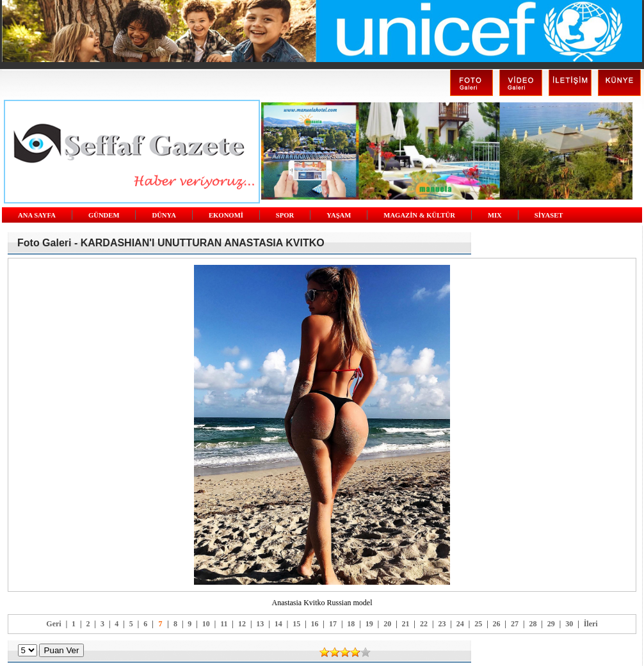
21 (406, 624)
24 (460, 624)
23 (442, 624)
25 (478, 624)
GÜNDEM (104, 215)
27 (515, 624)
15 (296, 624)
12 (242, 624)
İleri (591, 624)
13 (260, 624)
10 (206, 624)
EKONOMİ (226, 215)
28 (533, 624)
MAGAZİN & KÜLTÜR (419, 215)
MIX (495, 215)
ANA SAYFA (37, 215)
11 (224, 624)
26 (497, 624)
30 (569, 624)
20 (387, 624)
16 (315, 624)
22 (424, 624)
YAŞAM (339, 215)
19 (369, 624)
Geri (53, 624)
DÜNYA (164, 215)
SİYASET (549, 215)
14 (278, 624)
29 (551, 624)
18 (351, 624)
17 (333, 624)
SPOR (285, 215)
